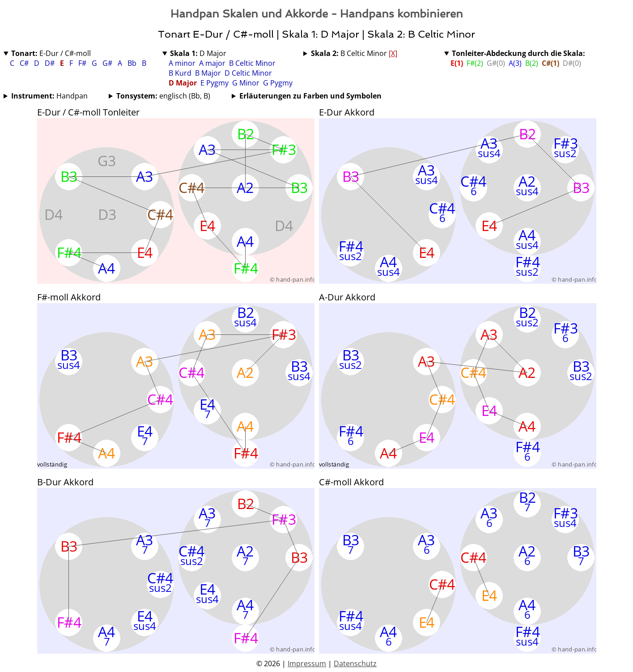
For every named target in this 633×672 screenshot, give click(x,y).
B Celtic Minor (252, 63)
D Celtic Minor (248, 73)
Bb (133, 63)
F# (83, 63)
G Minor (246, 83)
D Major (198, 53)
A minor (182, 63)
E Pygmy (215, 83)
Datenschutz (355, 663)
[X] (393, 53)
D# (51, 63)
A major (212, 63)
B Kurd (180, 73)
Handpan (49, 96)
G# (108, 63)
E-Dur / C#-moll (51, 53)
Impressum (307, 663)
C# (25, 63)
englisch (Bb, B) (163, 96)
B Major (208, 73)
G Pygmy (278, 83)
